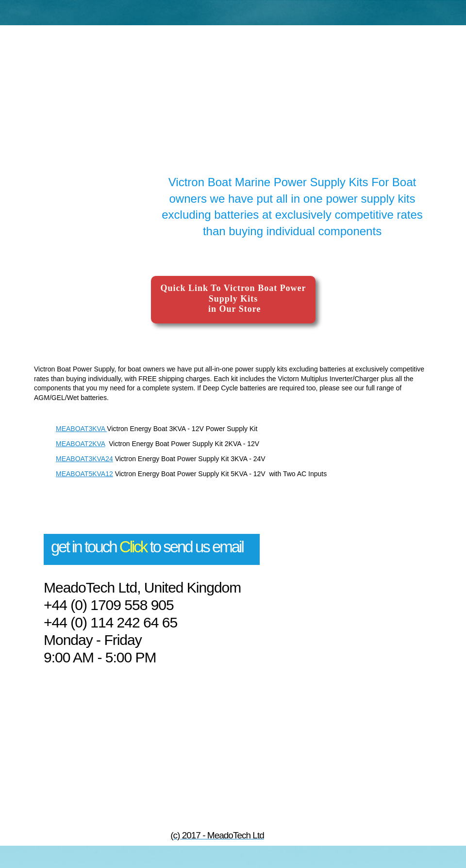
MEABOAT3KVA (81, 429)
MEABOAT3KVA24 (84, 459)
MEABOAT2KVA (80, 444)
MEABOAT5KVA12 (84, 474)
